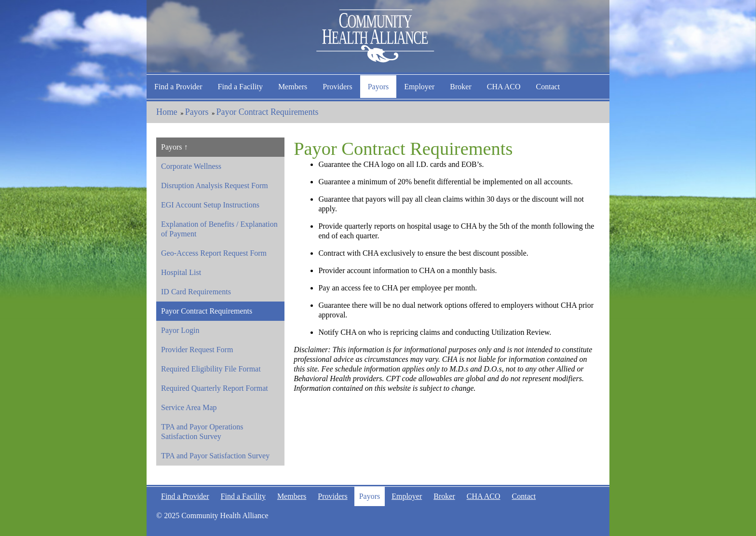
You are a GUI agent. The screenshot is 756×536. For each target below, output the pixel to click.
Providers (337, 87)
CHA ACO (504, 87)
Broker (460, 87)
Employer (419, 87)
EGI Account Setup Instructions (210, 205)
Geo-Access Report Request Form (214, 253)
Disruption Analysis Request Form (215, 186)
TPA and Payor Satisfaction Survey (215, 456)
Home (167, 112)
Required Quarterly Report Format (215, 388)
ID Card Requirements (196, 292)
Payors (378, 87)
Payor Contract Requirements (268, 112)
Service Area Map (189, 407)
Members (293, 87)
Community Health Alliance (378, 36)
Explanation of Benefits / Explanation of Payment (219, 229)
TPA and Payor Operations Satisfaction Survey (202, 432)
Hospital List (181, 272)
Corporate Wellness (191, 166)
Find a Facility (240, 87)
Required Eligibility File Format (211, 369)
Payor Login (180, 330)
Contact (548, 87)
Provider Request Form (197, 350)
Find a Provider (178, 87)
